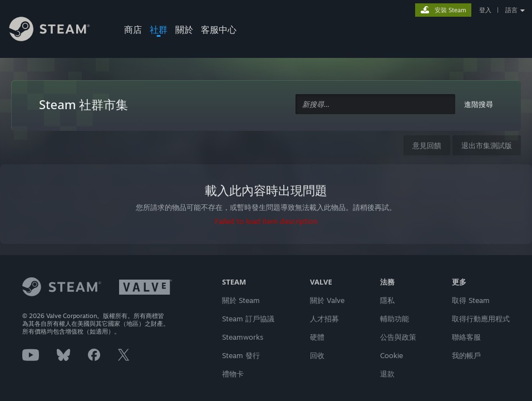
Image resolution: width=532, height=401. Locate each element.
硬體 (317, 337)
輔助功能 (395, 319)
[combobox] (375, 104)
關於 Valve (327, 300)
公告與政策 (398, 337)
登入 (485, 10)
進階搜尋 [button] (479, 104)
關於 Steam (241, 300)
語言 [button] (511, 10)
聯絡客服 (466, 337)
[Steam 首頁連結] (58, 31)
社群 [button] (159, 30)
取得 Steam (471, 300)
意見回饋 (427, 145)
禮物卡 (233, 374)
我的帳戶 (466, 355)
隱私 (387, 300)
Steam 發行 (241, 355)
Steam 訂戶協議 (248, 319)
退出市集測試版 (487, 145)
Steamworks (243, 337)
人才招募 (324, 319)
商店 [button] (133, 30)
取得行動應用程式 (481, 319)
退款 (387, 374)
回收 (317, 355)
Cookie (391, 355)
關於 (184, 30)
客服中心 (219, 30)
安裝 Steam (450, 10)
